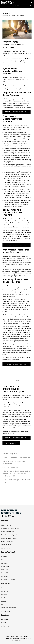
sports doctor (7, 341)
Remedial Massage (7, 541)
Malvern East (5, 626)
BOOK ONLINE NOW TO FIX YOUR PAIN (16, 112)
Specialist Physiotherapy (9, 538)
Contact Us (5, 591)
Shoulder (4, 557)
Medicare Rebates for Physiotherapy (17, 457)
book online (26, 6)
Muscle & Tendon (7, 573)
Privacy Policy (6, 611)
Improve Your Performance (10, 528)
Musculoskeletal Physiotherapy (11, 535)
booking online (9, 433)
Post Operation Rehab (8, 580)
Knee (3, 560)
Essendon (4, 623)
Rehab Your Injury (7, 525)
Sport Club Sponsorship (9, 608)
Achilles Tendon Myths (12, 467)
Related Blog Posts (11, 453)
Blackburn (4, 620)
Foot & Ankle (5, 566)
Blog (3, 604)
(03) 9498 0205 (15, 6)
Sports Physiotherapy (8, 532)
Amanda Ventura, (8, 15)
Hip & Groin (5, 563)
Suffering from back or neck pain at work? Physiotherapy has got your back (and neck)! (17, 474)
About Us (4, 595)
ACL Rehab (5, 576)
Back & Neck (5, 570)
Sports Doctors (6, 545)
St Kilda (3, 629)
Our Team (4, 598)
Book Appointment (7, 588)
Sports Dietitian (6, 548)
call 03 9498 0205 (10, 443)
